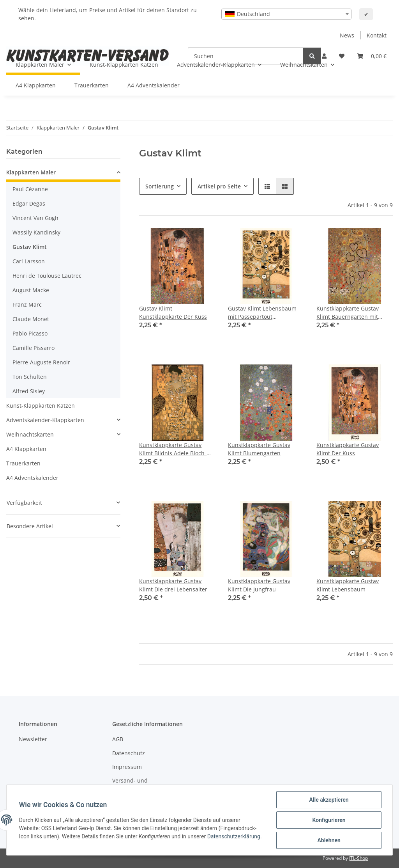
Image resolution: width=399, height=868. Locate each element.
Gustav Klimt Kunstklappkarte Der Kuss (173, 312)
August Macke (31, 290)
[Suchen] (312, 56)
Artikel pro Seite (219, 186)
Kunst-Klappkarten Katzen (41, 406)
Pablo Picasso (30, 333)
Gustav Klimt (30, 247)
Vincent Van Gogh (35, 218)
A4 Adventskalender (32, 478)
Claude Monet (31, 319)
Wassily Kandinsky (36, 232)
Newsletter (33, 739)
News (347, 35)
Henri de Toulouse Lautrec (47, 276)
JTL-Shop (358, 858)
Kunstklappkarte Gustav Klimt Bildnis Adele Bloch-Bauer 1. (173, 449)
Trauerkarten (23, 463)
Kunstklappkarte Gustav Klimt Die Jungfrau (259, 585)
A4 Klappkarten (26, 449)
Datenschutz (129, 753)
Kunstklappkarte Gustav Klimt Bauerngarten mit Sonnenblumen (348, 313)
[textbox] (286, 14)
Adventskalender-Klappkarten (45, 420)
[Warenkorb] (372, 56)
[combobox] (286, 14)
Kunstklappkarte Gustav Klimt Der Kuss (348, 449)
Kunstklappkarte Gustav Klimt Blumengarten (259, 449)
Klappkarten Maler (31, 172)
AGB (118, 739)
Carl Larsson (29, 261)
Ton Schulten (30, 377)
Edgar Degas (29, 203)
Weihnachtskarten (30, 434)
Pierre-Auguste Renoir (41, 362)
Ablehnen (329, 840)
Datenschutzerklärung (234, 836)
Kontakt (377, 35)
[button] (267, 186)
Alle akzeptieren (329, 800)
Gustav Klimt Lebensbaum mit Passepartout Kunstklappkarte (262, 313)
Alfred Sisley (29, 391)
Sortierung (160, 186)
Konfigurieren (329, 820)
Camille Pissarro (34, 348)
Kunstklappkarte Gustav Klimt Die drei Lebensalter (173, 585)
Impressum (127, 767)
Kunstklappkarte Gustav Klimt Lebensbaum (348, 585)
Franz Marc (27, 304)
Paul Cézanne (30, 189)
